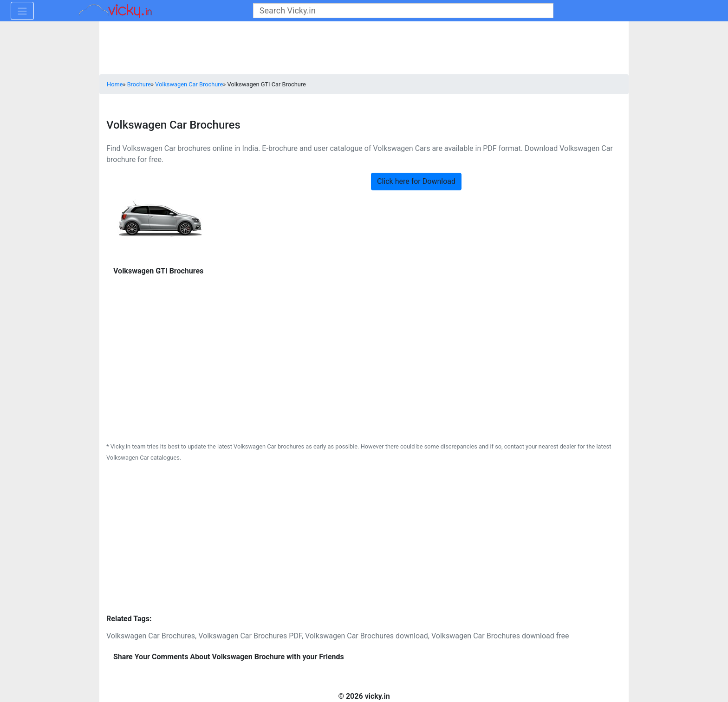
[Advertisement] (364, 379)
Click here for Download (416, 181)
